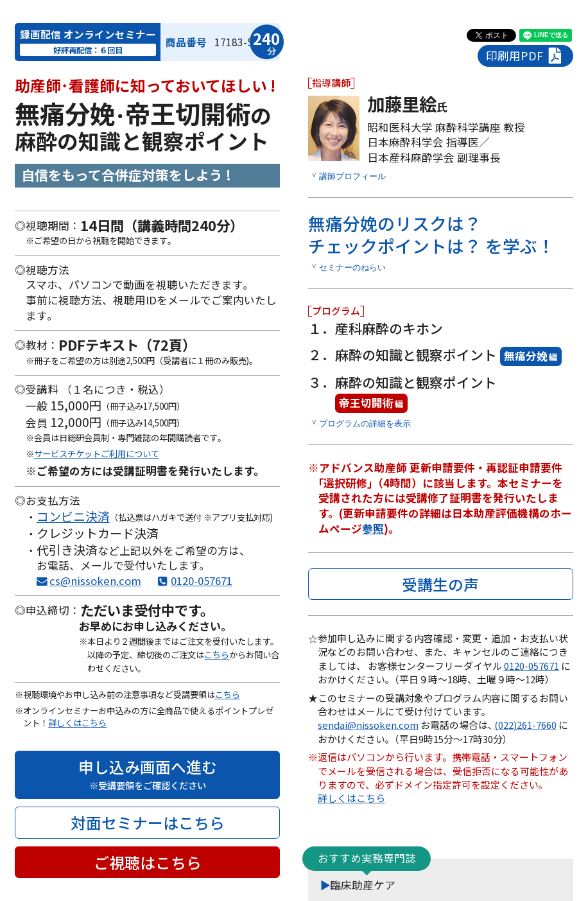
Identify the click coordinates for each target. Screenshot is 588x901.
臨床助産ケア (363, 885)
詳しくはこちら (77, 723)
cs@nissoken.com (95, 581)
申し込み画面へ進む (147, 774)
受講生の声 (440, 584)
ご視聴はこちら (148, 862)
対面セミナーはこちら (148, 822)
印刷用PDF (525, 56)
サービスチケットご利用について (97, 454)
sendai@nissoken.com (368, 725)
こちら (217, 655)
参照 (373, 529)
